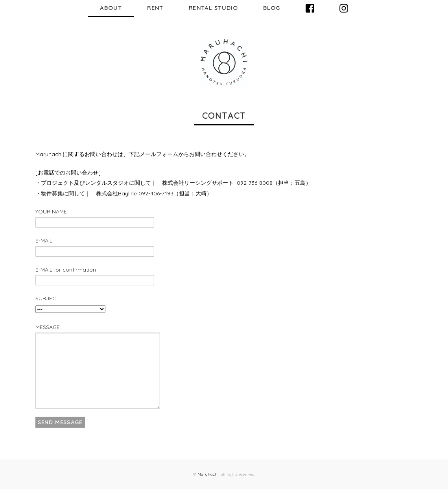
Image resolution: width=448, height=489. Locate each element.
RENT (155, 8)
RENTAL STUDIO (213, 8)
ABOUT (111, 8)
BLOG (272, 8)
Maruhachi (208, 474)
